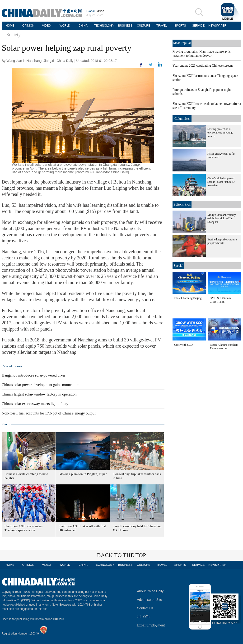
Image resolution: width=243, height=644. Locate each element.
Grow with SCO (183, 345)
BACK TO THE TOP (122, 555)
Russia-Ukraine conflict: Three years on (224, 347)
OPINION (28, 26)
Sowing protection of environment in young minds (220, 133)
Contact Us (145, 608)
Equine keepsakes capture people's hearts (222, 241)
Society (14, 35)
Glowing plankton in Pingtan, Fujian (83, 474)
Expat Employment (151, 625)
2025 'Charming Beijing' (188, 298)
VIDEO (46, 26)
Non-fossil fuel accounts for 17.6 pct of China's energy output (49, 413)
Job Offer (144, 617)
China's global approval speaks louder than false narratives (221, 182)
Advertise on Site (150, 600)
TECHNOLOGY (104, 26)
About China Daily (150, 591)
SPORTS (180, 26)
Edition (95, 11)
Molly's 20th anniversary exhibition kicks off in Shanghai (222, 218)
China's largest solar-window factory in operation (39, 394)
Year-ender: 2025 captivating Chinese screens (203, 66)
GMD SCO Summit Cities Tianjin (221, 300)
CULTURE (144, 26)
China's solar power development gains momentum (41, 385)
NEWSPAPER (217, 26)
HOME (10, 26)
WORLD (65, 26)
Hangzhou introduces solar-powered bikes (34, 375)
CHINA (83, 26)
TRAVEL (162, 26)
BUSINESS (125, 26)
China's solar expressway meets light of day (35, 404)
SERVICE (198, 26)
